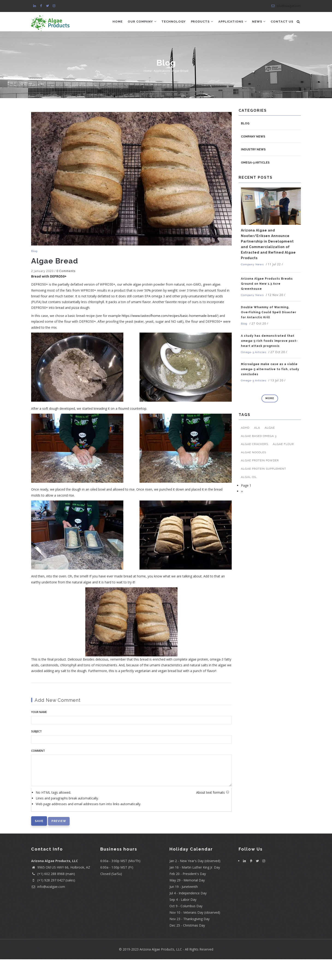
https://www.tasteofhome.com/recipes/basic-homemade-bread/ (170, 337)
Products (203, 22)
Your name (39, 733)
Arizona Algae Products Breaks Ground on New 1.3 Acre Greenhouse (267, 305)
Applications (234, 22)
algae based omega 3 (259, 457)
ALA (257, 449)
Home (117, 22)
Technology (174, 22)
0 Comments (66, 292)
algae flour (283, 465)
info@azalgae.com (286, 6)
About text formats (210, 813)
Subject (36, 752)
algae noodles (253, 473)
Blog (34, 272)
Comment (38, 772)
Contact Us (124, 42)
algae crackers (255, 465)
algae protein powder (260, 481)
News (261, 22)
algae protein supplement (264, 490)
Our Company (142, 22)
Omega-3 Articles (255, 184)
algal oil (249, 498)
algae (270, 449)
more (270, 419)
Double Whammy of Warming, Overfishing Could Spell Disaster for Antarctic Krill (269, 333)
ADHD (245, 449)
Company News (253, 157)
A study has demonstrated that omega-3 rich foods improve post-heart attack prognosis (269, 362)
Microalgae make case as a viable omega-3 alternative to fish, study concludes (270, 390)
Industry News (253, 170)
